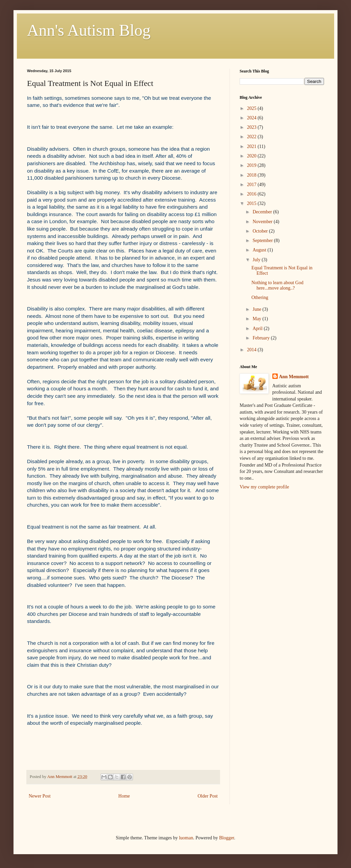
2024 (252, 118)
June (257, 309)
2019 (252, 165)
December (263, 212)
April (258, 328)
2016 (252, 194)
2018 (252, 175)
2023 (252, 127)
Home (124, 796)
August (260, 250)
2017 (252, 185)
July (257, 260)
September (263, 241)
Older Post (208, 796)
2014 (252, 350)
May (257, 319)
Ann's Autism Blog (89, 30)
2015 (252, 203)
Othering (260, 297)
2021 (252, 146)
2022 (252, 137)
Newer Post (40, 796)
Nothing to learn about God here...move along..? (277, 286)
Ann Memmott (294, 377)
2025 (252, 108)
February (262, 338)
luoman (186, 838)
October (261, 231)
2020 (252, 156)
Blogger (226, 838)
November (263, 222)
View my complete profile (264, 487)
